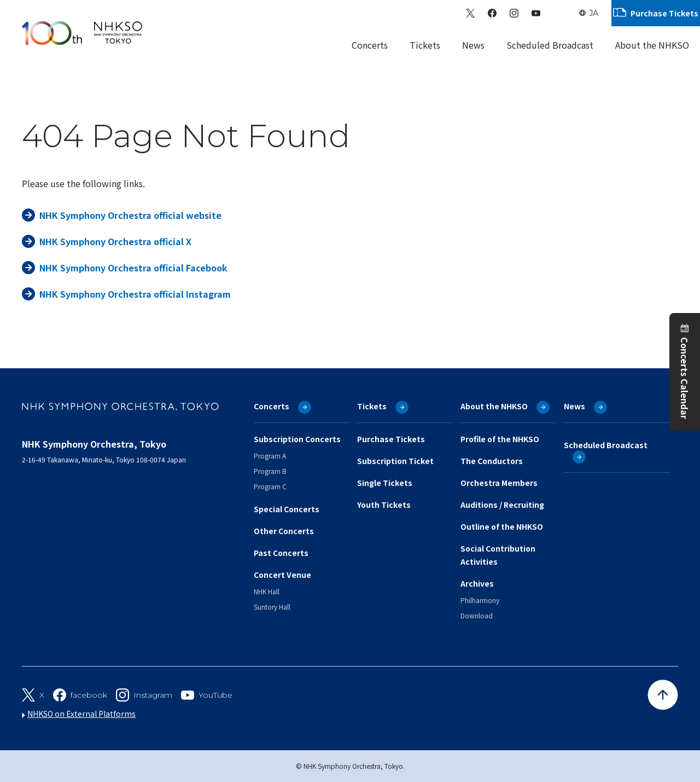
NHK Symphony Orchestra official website (130, 215)
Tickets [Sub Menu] (425, 45)
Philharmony (480, 600)
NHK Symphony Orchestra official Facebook (133, 268)
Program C (270, 486)
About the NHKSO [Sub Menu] (652, 45)
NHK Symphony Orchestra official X (115, 241)
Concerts (272, 406)
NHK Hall (267, 591)
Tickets (372, 406)
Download (477, 615)
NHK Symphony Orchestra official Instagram (135, 294)
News (473, 45)
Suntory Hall (272, 607)
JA (594, 13)
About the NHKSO (494, 406)
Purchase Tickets (664, 13)
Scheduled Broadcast (550, 45)
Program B (270, 471)
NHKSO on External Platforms (81, 714)
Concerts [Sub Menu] (370, 45)
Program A (270, 456)
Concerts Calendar (685, 378)
